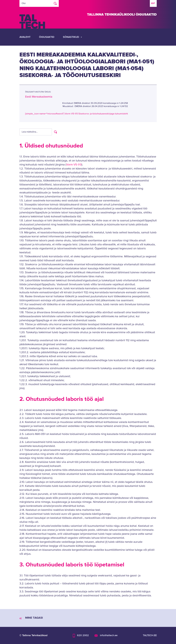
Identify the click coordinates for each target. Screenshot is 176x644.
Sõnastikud (73, 37)
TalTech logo (32, 22)
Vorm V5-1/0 (74, 165)
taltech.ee (150, 635)
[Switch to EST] (153, 3)
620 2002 (83, 635)
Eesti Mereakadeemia (39, 97)
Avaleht (25, 37)
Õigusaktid (47, 37)
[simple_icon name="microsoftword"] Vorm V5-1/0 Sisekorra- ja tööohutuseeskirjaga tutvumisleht (76, 114)
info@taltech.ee (109, 635)
